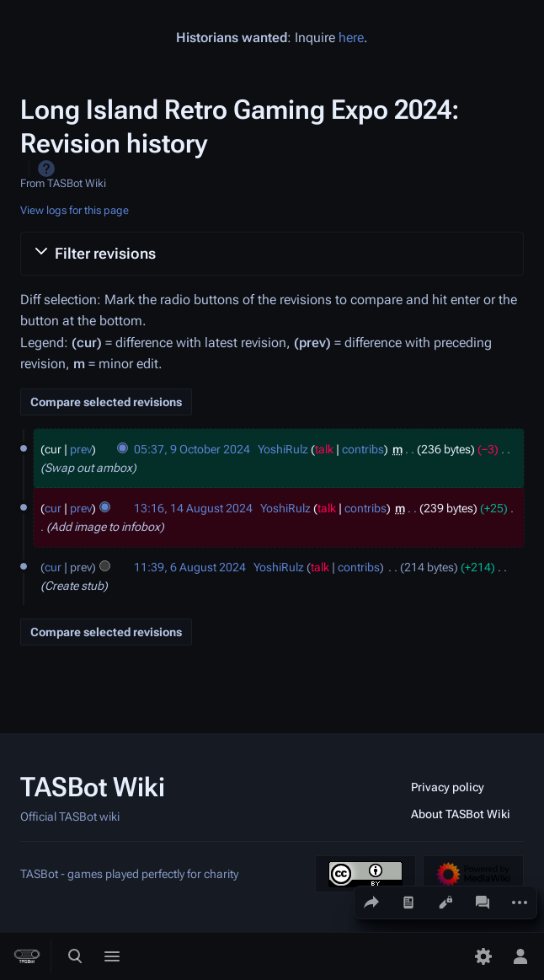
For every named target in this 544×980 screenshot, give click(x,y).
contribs (363, 449)
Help (46, 169)
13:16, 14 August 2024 (193, 508)
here (351, 37)
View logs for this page (75, 210)
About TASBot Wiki (461, 814)
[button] (272, 254)
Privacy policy (448, 787)
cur (53, 508)
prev (81, 449)
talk (324, 449)
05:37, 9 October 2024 (192, 449)
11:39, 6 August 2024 (190, 567)
